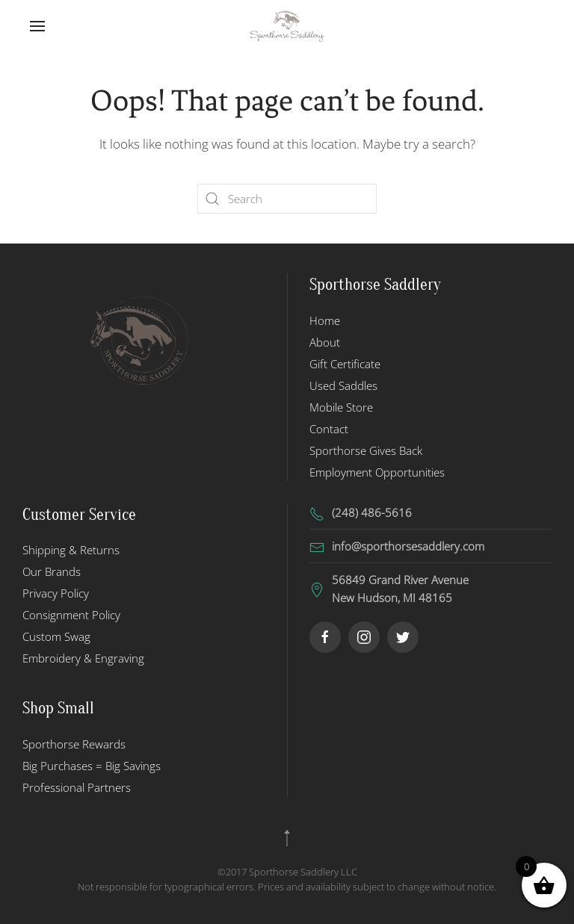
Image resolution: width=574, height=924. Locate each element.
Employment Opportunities (377, 472)
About (325, 342)
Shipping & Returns (71, 550)
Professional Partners (77, 787)
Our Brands (52, 571)
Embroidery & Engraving (83, 658)
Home (325, 320)
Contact (329, 429)
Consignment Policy (71, 615)
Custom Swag (56, 636)
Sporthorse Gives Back (366, 450)
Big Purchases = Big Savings (92, 766)
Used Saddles (343, 385)
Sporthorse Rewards (74, 744)
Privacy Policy (56, 593)
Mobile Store (341, 407)
